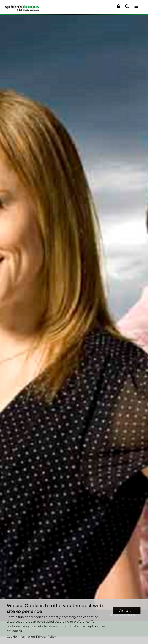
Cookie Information (21, 637)
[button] (118, 6)
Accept (127, 611)
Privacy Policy (46, 637)
